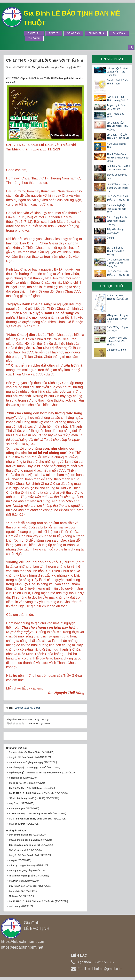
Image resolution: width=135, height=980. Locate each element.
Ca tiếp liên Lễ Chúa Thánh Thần (118, 82)
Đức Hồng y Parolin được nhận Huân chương (117, 221)
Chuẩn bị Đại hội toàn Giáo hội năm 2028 (117, 209)
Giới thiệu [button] (34, 33)
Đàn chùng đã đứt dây (21, 835)
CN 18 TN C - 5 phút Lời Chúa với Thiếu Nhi (32, 793)
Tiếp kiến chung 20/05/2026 (115, 231)
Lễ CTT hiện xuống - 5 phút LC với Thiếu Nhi (118, 188)
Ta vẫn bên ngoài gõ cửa (22, 876)
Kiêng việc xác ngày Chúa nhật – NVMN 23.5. (117, 319)
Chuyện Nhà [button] (96, 33)
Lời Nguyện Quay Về (20, 871)
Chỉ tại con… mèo (116, 350)
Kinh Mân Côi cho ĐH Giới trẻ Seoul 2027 (118, 168)
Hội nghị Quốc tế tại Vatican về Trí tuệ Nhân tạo (117, 72)
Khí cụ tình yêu (17, 808)
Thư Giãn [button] (34, 38)
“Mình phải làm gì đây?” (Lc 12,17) (27, 798)
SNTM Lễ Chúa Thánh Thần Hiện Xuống (116, 251)
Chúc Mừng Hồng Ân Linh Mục (118, 329)
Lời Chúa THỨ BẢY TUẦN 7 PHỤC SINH (118, 136)
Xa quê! (13, 860)
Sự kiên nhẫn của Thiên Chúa (25, 752)
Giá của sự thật (17, 824)
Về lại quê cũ (16, 778)
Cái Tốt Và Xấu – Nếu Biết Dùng (26, 788)
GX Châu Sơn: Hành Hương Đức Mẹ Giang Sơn (118, 263)
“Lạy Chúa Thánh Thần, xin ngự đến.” (117, 98)
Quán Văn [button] (119, 33)
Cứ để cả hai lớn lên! (20, 783)
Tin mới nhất (112, 59)
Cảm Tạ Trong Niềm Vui (21, 865)
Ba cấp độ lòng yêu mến (117, 176)
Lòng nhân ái (16, 891)
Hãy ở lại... (14, 803)
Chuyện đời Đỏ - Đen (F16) (23, 757)
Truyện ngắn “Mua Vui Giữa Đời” (116, 107)
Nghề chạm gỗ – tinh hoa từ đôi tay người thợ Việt (35, 773)
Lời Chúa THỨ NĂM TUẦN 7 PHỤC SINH (118, 273)
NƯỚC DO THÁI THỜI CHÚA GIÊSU (117, 297)
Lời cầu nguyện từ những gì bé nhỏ (28, 768)
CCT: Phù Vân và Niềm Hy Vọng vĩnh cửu (31, 819)
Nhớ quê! (14, 906)
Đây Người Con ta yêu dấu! (23, 886)
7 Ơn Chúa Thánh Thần (116, 146)
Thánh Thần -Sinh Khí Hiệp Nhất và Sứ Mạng (118, 158)
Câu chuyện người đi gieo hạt (25, 845)
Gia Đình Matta (17, 881)
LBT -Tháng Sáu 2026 (115, 115)
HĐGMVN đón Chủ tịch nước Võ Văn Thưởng (117, 341)
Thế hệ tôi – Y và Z (19, 850)
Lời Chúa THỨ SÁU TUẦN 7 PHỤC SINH (118, 198)
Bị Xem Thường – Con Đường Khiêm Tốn (30, 814)
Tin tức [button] (54, 33)
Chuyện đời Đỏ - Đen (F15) (23, 855)
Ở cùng (111, 238)
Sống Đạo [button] (73, 33)
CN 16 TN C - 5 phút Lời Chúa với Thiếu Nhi (32, 901)
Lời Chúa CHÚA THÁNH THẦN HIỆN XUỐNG (117, 126)
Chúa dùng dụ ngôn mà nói (23, 840)
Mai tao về (14, 896)
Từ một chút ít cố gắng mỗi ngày (26, 762)
